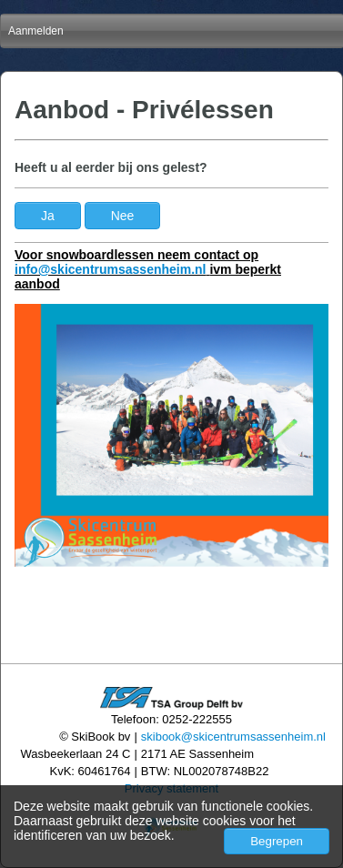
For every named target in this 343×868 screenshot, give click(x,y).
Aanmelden (36, 31)
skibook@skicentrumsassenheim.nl (233, 737)
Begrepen (277, 841)
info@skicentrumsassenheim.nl (111, 269)
